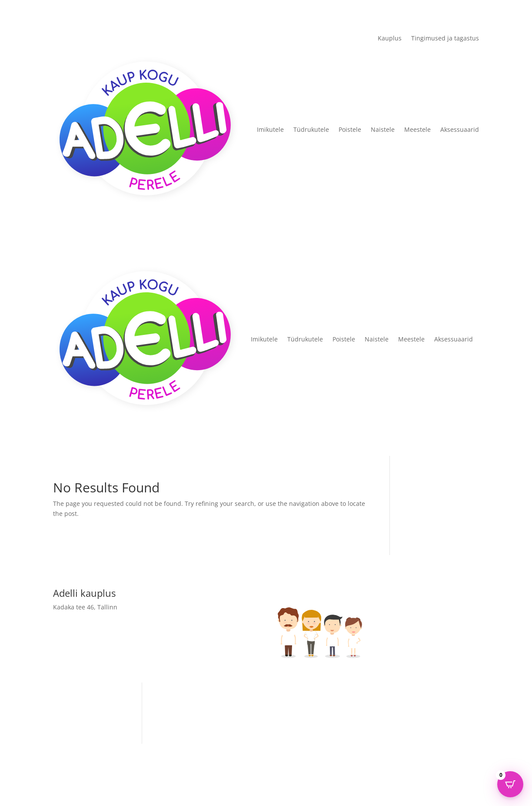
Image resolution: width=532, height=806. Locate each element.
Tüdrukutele (311, 129)
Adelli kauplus (186, 719)
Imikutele (270, 129)
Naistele (383, 129)
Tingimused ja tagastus (445, 39)
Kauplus (390, 39)
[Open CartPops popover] (510, 784)
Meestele (417, 129)
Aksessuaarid (460, 129)
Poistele (350, 129)
